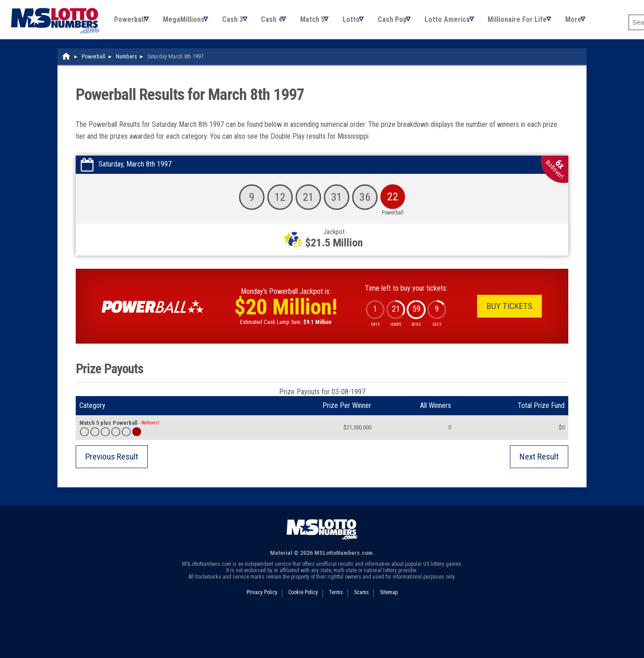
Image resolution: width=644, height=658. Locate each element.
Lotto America (466, 23)
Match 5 (323, 23)
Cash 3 (239, 23)
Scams (361, 599)
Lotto (365, 23)
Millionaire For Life (539, 23)
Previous (112, 463)
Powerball (130, 23)
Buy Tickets (509, 312)
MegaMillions (187, 23)
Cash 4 (280, 23)
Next (539, 463)
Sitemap (389, 599)
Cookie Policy (303, 599)
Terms (336, 599)
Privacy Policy (262, 599)
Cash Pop (409, 23)
